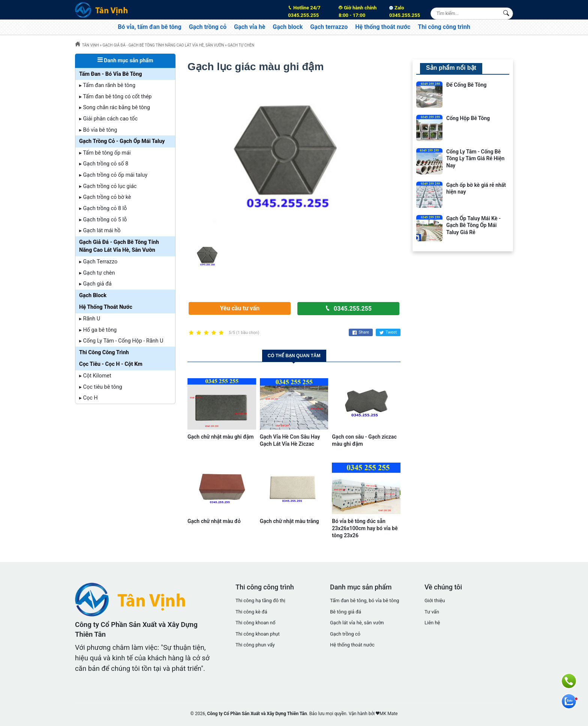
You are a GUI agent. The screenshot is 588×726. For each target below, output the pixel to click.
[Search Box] (507, 13)
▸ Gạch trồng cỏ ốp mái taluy (113, 175)
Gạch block (288, 27)
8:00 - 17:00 (359, 11)
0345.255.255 (309, 11)
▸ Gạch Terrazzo (98, 262)
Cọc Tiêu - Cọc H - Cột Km (111, 364)
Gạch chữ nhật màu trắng (289, 521)
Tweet (388, 332)
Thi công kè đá (251, 612)
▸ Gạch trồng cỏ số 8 (104, 164)
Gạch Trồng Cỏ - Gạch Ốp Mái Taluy (122, 141)
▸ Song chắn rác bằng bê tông (115, 107)
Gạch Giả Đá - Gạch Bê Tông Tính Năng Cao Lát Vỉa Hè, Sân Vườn (119, 246)
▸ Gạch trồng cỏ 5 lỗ (103, 220)
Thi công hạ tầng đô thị (260, 600)
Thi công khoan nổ (255, 623)
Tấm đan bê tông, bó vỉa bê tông (364, 600)
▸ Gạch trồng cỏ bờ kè (105, 197)
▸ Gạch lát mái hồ (100, 231)
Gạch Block (93, 295)
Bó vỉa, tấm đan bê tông (150, 27)
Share (361, 332)
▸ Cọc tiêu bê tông (101, 387)
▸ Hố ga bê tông (98, 330)
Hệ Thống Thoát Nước (106, 307)
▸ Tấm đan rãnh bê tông (107, 85)
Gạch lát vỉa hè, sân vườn (357, 623)
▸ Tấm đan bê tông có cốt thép (115, 97)
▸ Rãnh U (90, 319)
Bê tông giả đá (346, 612)
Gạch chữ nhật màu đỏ (214, 521)
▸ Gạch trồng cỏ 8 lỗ (103, 208)
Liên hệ (432, 623)
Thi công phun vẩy (255, 645)
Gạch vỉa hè (250, 27)
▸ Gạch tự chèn (97, 273)
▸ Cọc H (88, 398)
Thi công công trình (444, 27)
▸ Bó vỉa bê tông (98, 130)
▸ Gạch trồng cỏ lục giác (108, 186)
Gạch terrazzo (329, 27)
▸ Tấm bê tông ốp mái (105, 153)
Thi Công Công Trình (104, 352)
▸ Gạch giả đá (95, 284)
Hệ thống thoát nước (383, 27)
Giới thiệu (435, 600)
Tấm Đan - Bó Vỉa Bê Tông (111, 74)
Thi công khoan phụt (258, 634)
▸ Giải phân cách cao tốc (108, 119)
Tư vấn (432, 612)
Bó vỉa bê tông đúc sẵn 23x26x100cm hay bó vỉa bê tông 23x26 (365, 528)
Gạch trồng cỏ (208, 27)
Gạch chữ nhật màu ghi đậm (220, 437)
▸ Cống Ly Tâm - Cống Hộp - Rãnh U (121, 341)
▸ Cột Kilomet (95, 376)
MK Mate (388, 714)
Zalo (405, 11)
